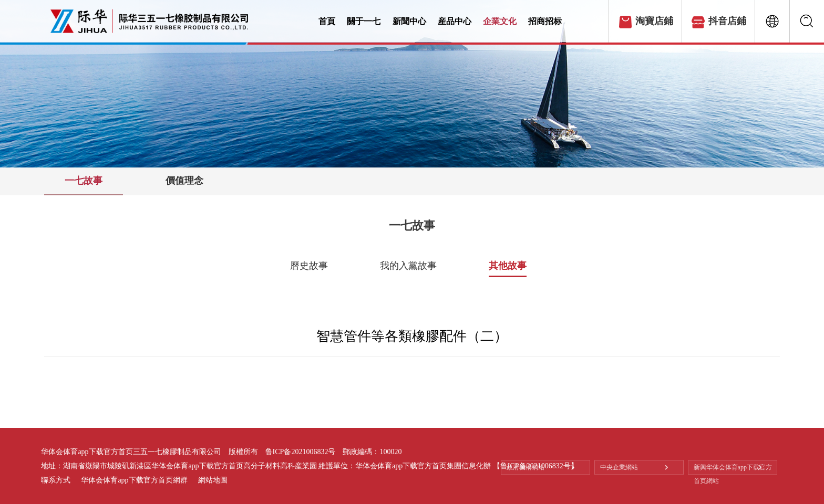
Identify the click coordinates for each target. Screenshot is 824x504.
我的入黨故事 (408, 266)
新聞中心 (418, 22)
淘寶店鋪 (654, 21)
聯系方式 (56, 480)
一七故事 (84, 181)
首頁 (328, 22)
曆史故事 (309, 266)
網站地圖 (213, 480)
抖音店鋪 (727, 21)
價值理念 (184, 181)
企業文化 (517, 22)
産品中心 (467, 22)
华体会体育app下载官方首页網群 (134, 480)
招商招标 (566, 22)
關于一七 (368, 22)
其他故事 (508, 266)
